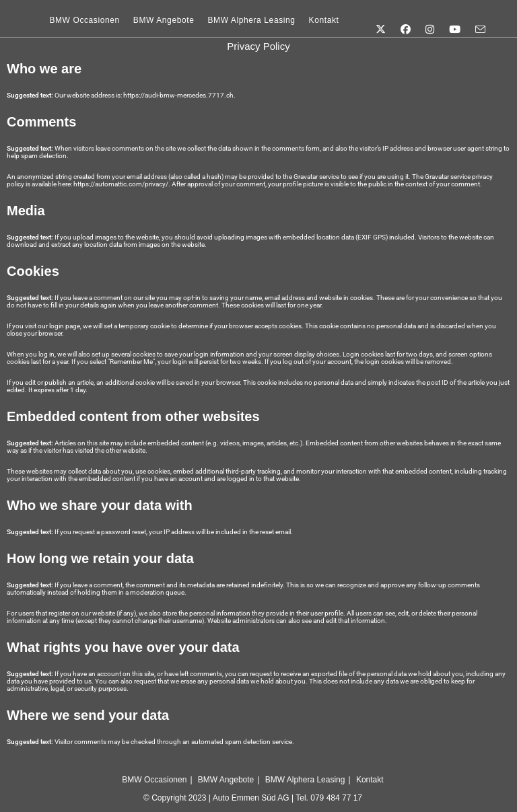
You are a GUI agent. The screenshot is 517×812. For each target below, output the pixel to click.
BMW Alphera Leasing (305, 780)
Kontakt (370, 780)
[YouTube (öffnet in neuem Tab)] (453, 20)
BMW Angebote (226, 780)
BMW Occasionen (154, 780)
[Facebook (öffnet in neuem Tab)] (404, 20)
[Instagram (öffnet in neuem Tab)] (428, 20)
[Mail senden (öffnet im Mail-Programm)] (478, 20)
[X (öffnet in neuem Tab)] (379, 20)
